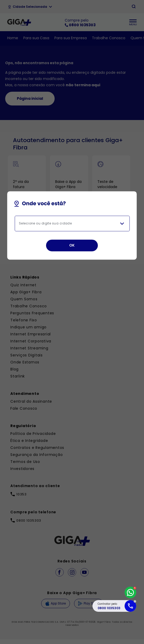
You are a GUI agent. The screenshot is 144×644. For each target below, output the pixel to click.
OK (72, 245)
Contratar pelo (109, 606)
